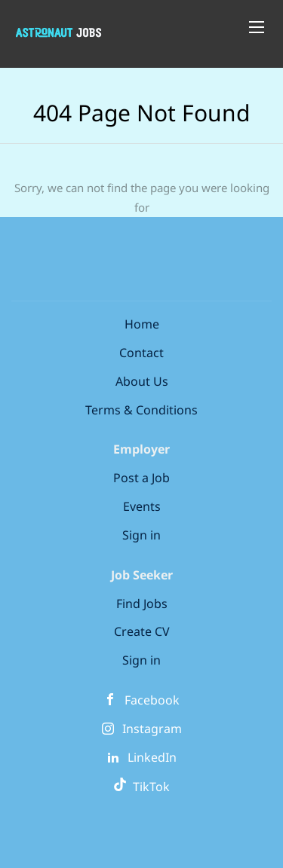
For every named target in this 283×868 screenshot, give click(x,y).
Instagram (152, 729)
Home (142, 324)
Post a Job (141, 478)
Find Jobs (142, 604)
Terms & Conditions (141, 410)
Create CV (142, 631)
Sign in (141, 535)
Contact (141, 353)
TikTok (141, 787)
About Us (142, 381)
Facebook (152, 700)
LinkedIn (152, 757)
